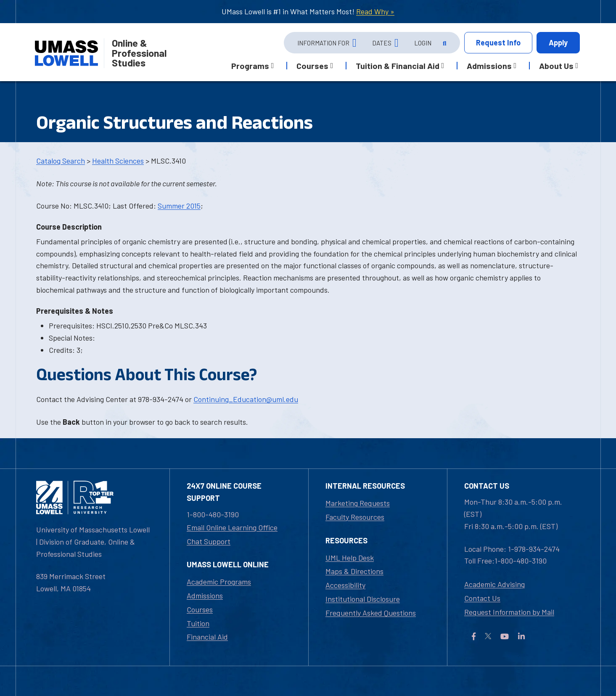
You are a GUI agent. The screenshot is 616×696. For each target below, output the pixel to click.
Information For (323, 43)
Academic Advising (494, 584)
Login (423, 43)
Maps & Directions (354, 571)
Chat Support (209, 541)
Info (498, 43)
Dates (382, 43)
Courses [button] (312, 66)
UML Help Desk (350, 558)
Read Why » (375, 11)
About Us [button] (556, 66)
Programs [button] (250, 66)
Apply (558, 42)
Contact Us (482, 598)
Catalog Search (61, 161)
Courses (200, 609)
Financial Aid (207, 637)
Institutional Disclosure (363, 599)
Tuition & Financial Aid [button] (398, 66)
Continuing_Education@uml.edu (246, 399)
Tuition (198, 623)
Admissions (205, 595)
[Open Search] (444, 43)
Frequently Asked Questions (371, 613)
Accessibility (345, 585)
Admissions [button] (489, 66)
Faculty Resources (355, 517)
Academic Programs (219, 582)
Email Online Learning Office (232, 527)
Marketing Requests (358, 503)
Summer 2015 (179, 206)
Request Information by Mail (509, 612)
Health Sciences (118, 161)
